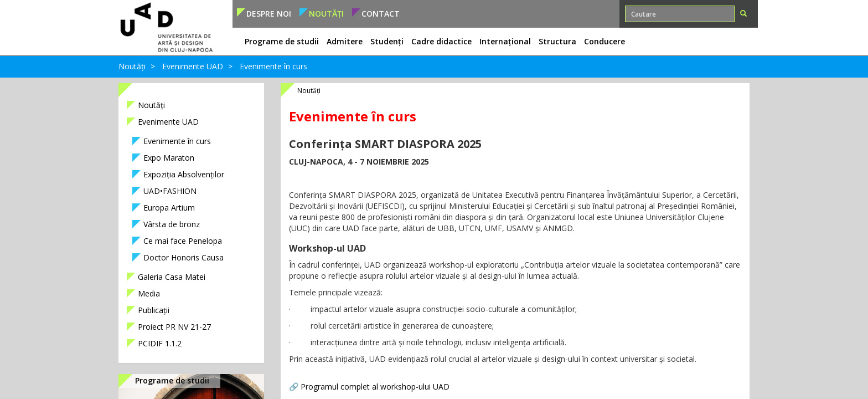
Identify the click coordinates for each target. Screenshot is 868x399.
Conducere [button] (604, 41)
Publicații (154, 310)
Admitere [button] (345, 41)
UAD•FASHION (170, 191)
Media (149, 293)
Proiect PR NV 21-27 (174, 327)
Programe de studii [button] (282, 41)
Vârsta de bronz (172, 224)
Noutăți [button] (326, 14)
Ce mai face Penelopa (183, 241)
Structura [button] (557, 41)
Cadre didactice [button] (441, 41)
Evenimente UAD (193, 66)
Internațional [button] (505, 41)
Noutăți (132, 66)
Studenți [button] (387, 41)
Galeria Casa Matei (172, 277)
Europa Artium (169, 208)
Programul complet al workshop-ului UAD (375, 387)
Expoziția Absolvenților (184, 174)
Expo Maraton (169, 158)
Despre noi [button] (269, 14)
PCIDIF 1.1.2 (160, 343)
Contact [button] (381, 14)
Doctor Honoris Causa (184, 257)
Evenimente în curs (273, 66)
